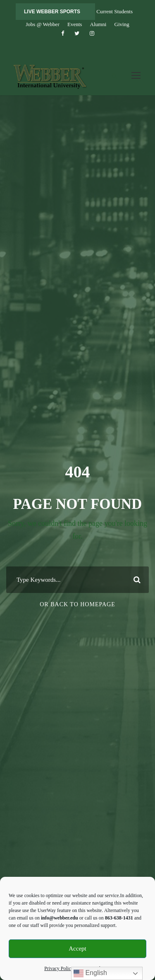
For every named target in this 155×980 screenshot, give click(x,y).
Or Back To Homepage (77, 604)
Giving (122, 24)
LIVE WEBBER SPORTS (52, 12)
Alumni (98, 24)
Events (75, 24)
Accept (77, 949)
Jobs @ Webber (42, 24)
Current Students (114, 11)
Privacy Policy (59, 968)
